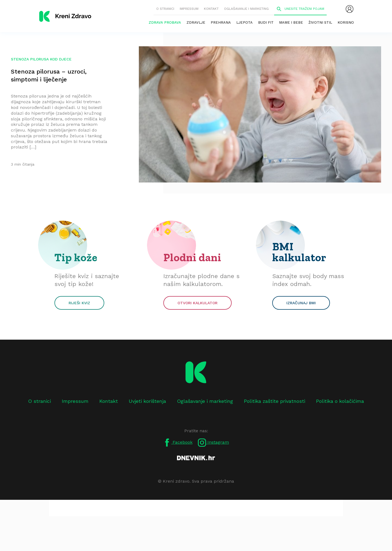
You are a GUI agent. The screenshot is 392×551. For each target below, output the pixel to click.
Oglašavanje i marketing (246, 9)
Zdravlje (196, 22)
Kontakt (211, 9)
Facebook (178, 443)
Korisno (346, 22)
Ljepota (244, 22)
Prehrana (221, 22)
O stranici (165, 9)
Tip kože (76, 257)
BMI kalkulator (299, 252)
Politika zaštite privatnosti (275, 401)
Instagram (213, 443)
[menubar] (350, 9)
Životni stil (320, 22)
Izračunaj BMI (301, 303)
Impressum (189, 9)
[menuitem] (350, 9)
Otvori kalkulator (197, 303)
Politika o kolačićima (340, 401)
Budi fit (266, 22)
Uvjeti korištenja (147, 401)
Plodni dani (192, 257)
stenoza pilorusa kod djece (41, 59)
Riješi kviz (79, 303)
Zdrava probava (165, 22)
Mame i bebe (291, 22)
